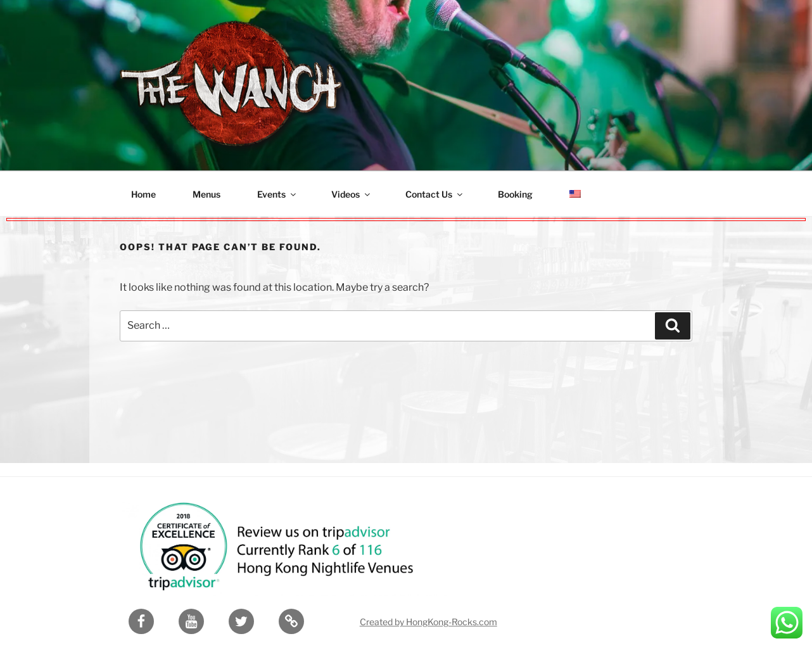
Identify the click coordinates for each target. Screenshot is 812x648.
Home (143, 194)
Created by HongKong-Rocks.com (428, 617)
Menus (206, 194)
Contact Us (435, 194)
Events (277, 194)
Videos (352, 194)
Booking (515, 194)
